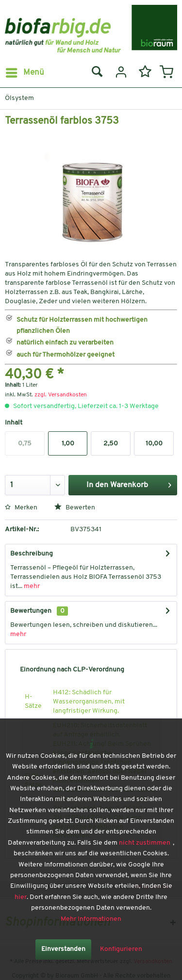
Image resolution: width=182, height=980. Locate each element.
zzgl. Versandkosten (61, 395)
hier (21, 897)
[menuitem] (25, 73)
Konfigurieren (121, 949)
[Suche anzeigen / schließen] (97, 73)
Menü (25, 71)
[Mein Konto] (120, 73)
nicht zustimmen (145, 843)
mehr (31, 586)
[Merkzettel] (143, 73)
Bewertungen (31, 611)
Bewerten (75, 508)
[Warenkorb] (166, 73)
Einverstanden (63, 949)
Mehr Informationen (91, 919)
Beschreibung (32, 554)
